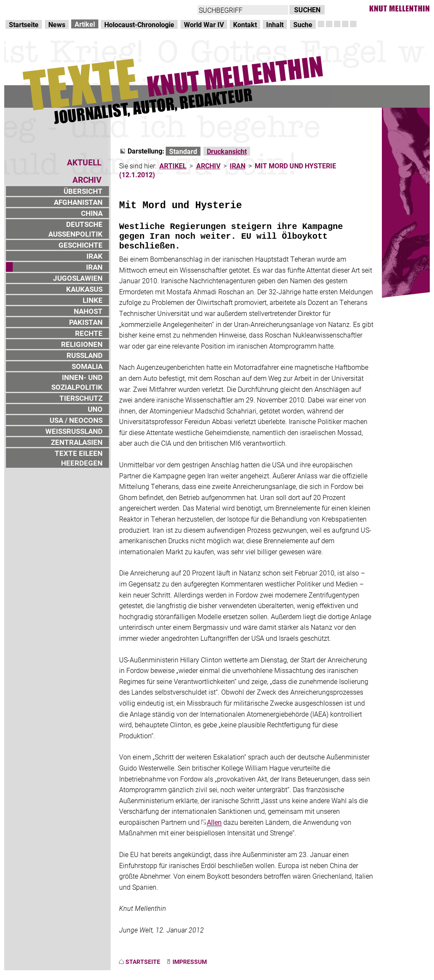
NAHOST (88, 311)
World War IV (204, 24)
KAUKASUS (84, 289)
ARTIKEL (173, 166)
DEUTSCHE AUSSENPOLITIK (75, 229)
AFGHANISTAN (78, 202)
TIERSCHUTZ (81, 398)
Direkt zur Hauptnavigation (45, 9)
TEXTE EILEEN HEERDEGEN (79, 458)
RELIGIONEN (82, 344)
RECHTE (89, 333)
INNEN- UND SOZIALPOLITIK (77, 382)
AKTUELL (84, 162)
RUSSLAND (85, 355)
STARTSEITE (143, 962)
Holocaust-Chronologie (139, 24)
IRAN (94, 267)
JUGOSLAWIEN (78, 278)
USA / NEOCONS (76, 420)
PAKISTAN (86, 322)
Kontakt (245, 24)
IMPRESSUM (190, 962)
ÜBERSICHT (83, 191)
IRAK (95, 256)
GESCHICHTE (81, 245)
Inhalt (275, 24)
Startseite (24, 24)
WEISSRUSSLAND (74, 431)
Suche (303, 24)
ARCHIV (208, 166)
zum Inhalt (108, 9)
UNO (95, 409)
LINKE (93, 300)
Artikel (85, 24)
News (57, 24)
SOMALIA (87, 366)
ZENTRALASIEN (77, 442)
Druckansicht (227, 151)
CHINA (92, 213)
